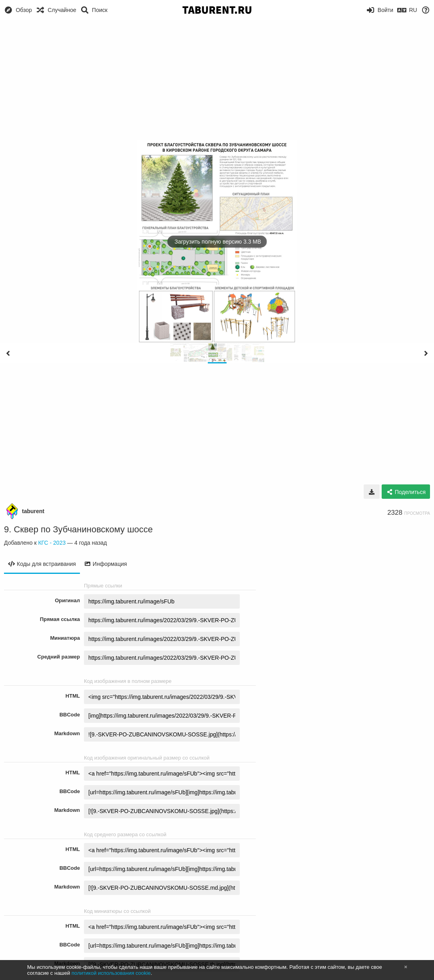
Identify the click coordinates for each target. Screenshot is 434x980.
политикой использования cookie (111, 973)
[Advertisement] (217, 80)
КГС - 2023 (52, 543)
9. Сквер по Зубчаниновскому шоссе (78, 529)
